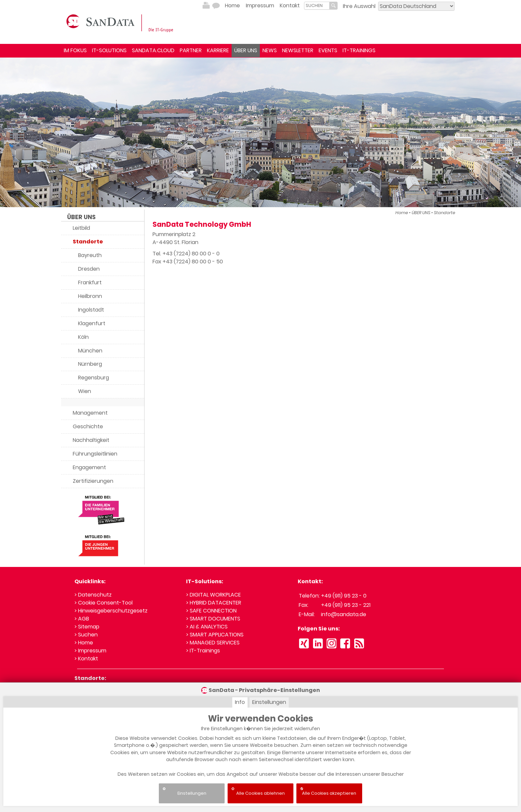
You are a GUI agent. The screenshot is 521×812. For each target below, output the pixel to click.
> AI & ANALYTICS (207, 627)
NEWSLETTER (298, 50)
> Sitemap (87, 627)
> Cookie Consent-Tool (104, 603)
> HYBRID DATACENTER (214, 603)
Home (232, 5)
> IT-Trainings (203, 651)
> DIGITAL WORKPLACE (213, 595)
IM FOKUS (75, 50)
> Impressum (90, 651)
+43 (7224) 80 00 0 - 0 (191, 254)
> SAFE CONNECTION (211, 611)
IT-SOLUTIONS (109, 50)
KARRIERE (218, 50)
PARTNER (191, 50)
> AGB (82, 619)
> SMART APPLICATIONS (215, 635)
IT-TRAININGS (359, 50)
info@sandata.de (344, 614)
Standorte (445, 213)
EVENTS (328, 50)
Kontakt (290, 5)
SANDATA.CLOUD (153, 50)
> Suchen (86, 635)
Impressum (260, 5)
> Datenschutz (93, 595)
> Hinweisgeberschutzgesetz (111, 611)
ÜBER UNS (246, 50)
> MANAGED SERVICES (213, 643)
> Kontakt (86, 659)
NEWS (270, 50)
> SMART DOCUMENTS (213, 619)
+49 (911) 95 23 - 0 (344, 596)
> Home (84, 643)
